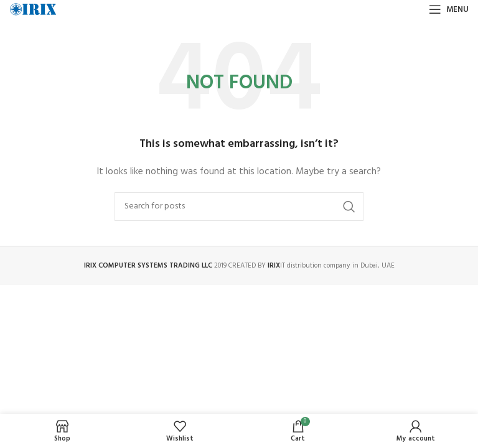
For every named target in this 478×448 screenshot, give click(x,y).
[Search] (239, 207)
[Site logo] (33, 10)
